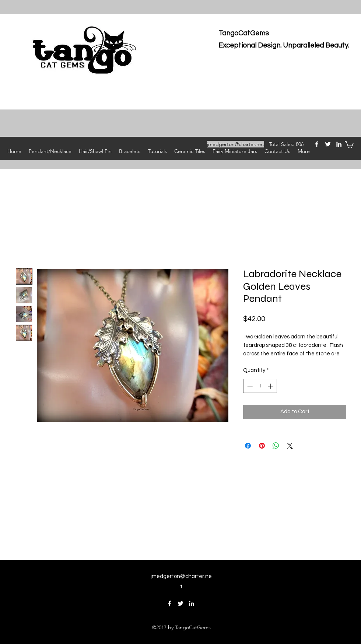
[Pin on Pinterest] (262, 446)
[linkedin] (339, 144)
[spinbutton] (260, 386)
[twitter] (328, 144)
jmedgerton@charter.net (236, 144)
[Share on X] (290, 446)
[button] (349, 144)
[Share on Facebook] (248, 446)
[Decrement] (249, 386)
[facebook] (317, 144)
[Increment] (271, 386)
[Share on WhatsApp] (276, 446)
